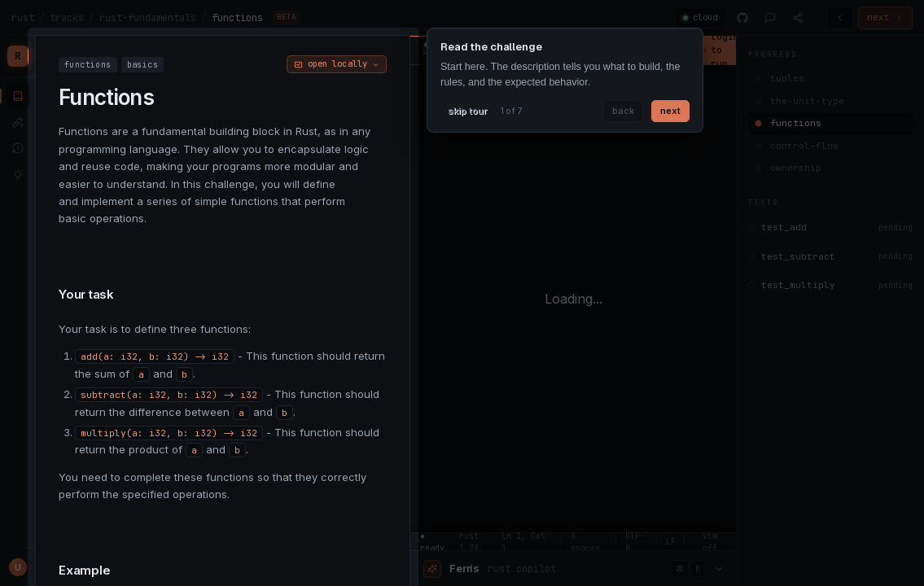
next (670, 111)
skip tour (467, 111)
